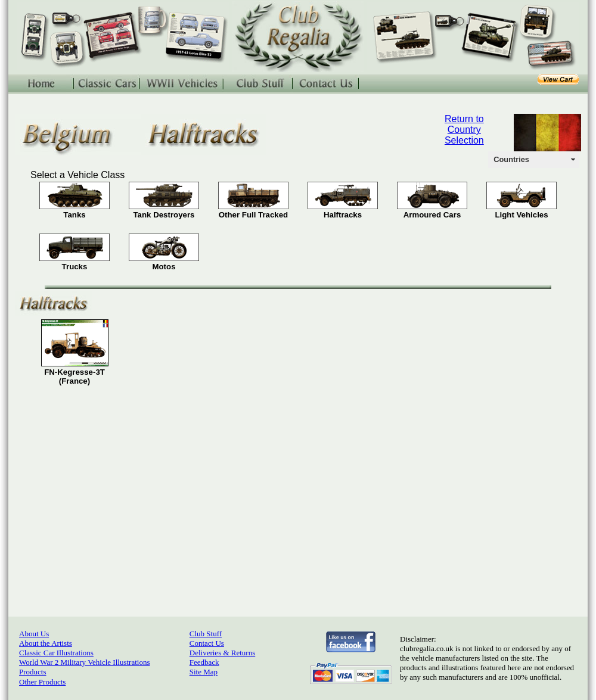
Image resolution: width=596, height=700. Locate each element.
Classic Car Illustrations (56, 653)
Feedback (204, 662)
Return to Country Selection (464, 130)
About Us (34, 634)
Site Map (204, 672)
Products (33, 672)
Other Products (42, 682)
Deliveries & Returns (222, 653)
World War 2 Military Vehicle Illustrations (84, 662)
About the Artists (46, 643)
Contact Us (207, 643)
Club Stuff (206, 634)
